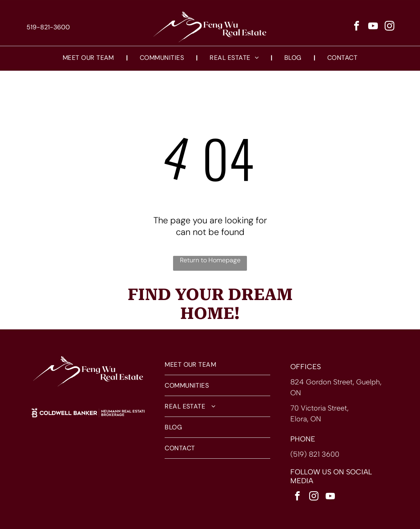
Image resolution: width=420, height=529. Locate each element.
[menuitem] (89, 58)
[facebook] (357, 27)
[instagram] (389, 27)
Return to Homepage (210, 260)
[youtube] (373, 27)
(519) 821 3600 (315, 454)
